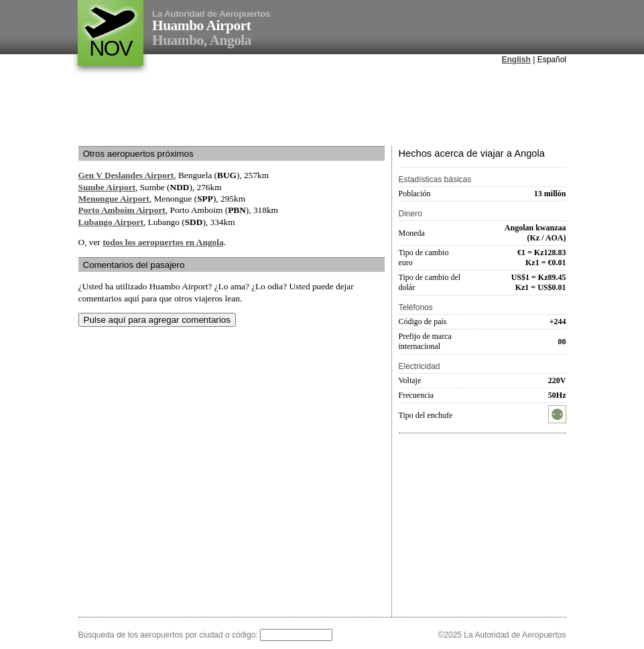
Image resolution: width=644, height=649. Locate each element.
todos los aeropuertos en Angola (163, 242)
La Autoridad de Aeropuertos (211, 14)
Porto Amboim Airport (122, 210)
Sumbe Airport (107, 187)
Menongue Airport (114, 199)
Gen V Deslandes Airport (126, 175)
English (516, 60)
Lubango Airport (111, 222)
